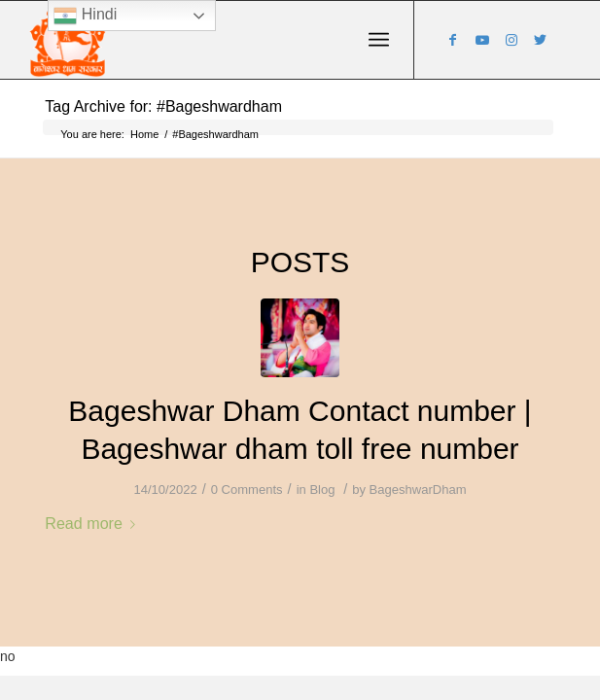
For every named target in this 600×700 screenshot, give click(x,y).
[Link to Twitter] (541, 40)
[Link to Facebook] (453, 40)
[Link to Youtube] (482, 40)
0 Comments (247, 490)
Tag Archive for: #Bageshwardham (163, 106)
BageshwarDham (418, 490)
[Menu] (379, 40)
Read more (94, 523)
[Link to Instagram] (512, 40)
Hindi (85, 16)
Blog (322, 490)
